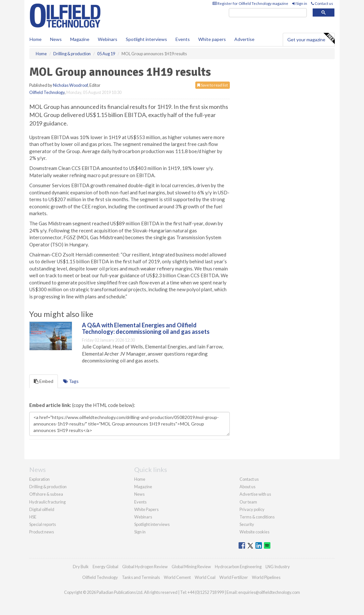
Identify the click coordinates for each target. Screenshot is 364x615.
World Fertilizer (234, 577)
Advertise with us (255, 494)
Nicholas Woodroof (70, 85)
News (139, 494)
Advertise (244, 39)
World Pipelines (266, 577)
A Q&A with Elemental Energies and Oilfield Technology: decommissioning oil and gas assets (146, 328)
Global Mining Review (191, 567)
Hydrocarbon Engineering (238, 567)
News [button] (56, 39)
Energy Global (105, 567)
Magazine (80, 39)
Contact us (322, 3)
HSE (33, 517)
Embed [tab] (44, 381)
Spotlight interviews (146, 39)
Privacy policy (252, 509)
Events (183, 39)
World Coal (205, 577)
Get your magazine (311, 39)
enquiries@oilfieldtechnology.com (269, 592)
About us (247, 487)
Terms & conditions (257, 517)
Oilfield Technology (47, 92)
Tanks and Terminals (141, 577)
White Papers (146, 509)
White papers (212, 39)
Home (36, 39)
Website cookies (254, 532)
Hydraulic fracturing (47, 502)
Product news (42, 532)
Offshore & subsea (46, 494)
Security (247, 524)
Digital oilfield (42, 509)
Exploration (39, 479)
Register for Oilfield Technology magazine (250, 3)
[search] (268, 13)
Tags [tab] (71, 381)
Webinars (108, 39)
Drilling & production (48, 487)
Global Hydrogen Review (145, 567)
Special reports (43, 524)
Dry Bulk (81, 567)
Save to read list (213, 85)
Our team (248, 502)
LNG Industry (278, 567)
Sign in (300, 3)
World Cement (177, 577)
